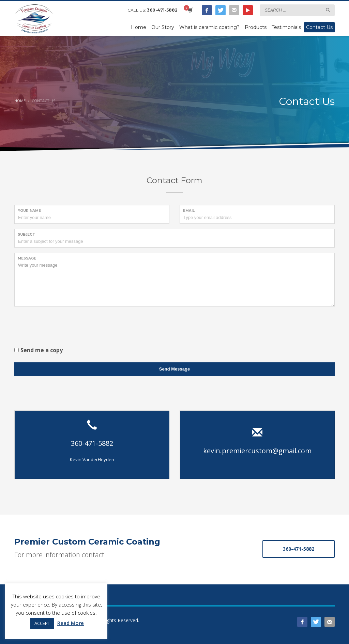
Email (189, 211)
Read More (71, 623)
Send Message (174, 369)
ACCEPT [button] (42, 623)
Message (27, 258)
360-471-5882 (162, 10)
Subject (26, 234)
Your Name (29, 211)
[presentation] (66, 325)
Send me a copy (42, 350)
